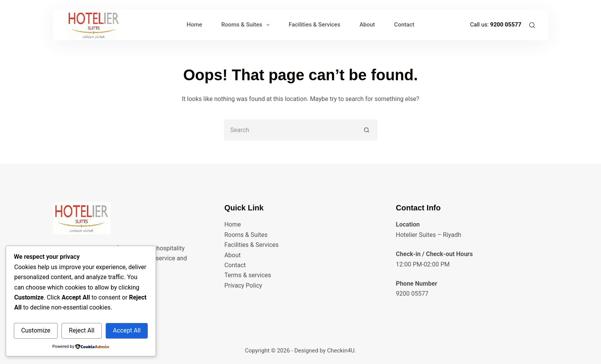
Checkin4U (341, 351)
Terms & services (248, 275)
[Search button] (367, 130)
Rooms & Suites (247, 25)
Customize (36, 330)
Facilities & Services (315, 25)
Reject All (81, 330)
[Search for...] (290, 130)
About (367, 25)
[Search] (532, 25)
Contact (404, 25)
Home (194, 25)
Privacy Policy (243, 285)
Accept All (127, 330)
